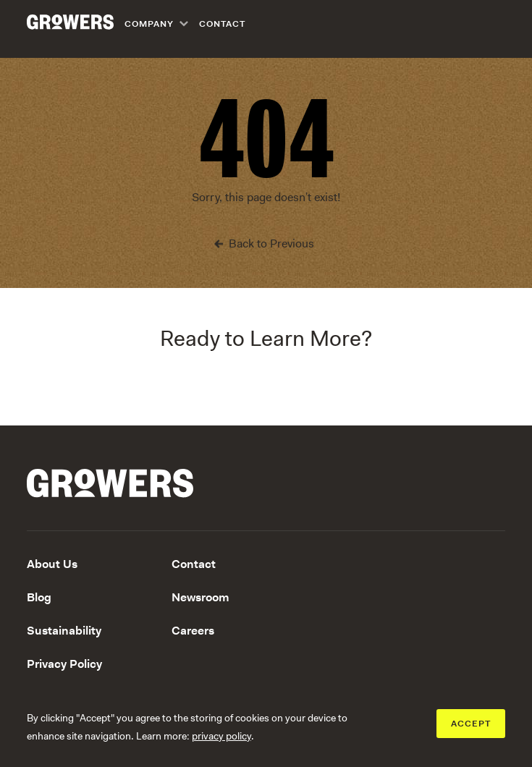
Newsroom (200, 597)
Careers (193, 631)
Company (149, 24)
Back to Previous (271, 243)
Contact (222, 24)
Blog (39, 597)
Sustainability (64, 631)
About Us (52, 564)
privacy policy (221, 736)
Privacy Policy (64, 664)
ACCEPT (471, 724)
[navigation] (190, 24)
